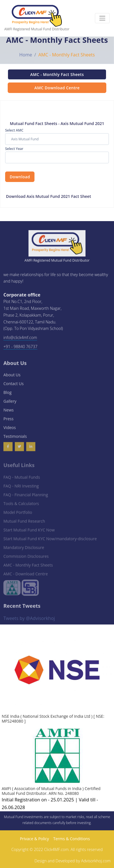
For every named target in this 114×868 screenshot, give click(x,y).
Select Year (14, 149)
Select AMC (14, 130)
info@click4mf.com (20, 339)
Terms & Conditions (72, 839)
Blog (8, 395)
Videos (10, 430)
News (9, 412)
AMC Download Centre (57, 88)
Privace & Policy (34, 839)
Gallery (10, 404)
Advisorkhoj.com (96, 861)
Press (8, 421)
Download (20, 177)
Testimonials (15, 439)
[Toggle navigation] (102, 18)
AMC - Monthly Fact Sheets (57, 74)
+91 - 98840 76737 (20, 348)
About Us (12, 377)
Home (26, 55)
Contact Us (14, 386)
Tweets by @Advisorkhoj (29, 619)
